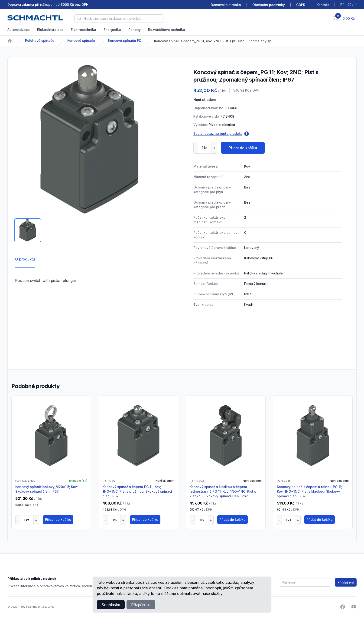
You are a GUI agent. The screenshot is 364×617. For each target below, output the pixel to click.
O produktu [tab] (25, 259)
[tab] (28, 230)
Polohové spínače (40, 41)
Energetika (112, 30)
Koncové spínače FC (125, 41)
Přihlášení (346, 582)
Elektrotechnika (83, 30)
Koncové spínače (81, 41)
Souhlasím (111, 605)
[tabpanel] (89, 139)
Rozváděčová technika (167, 30)
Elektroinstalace (50, 30)
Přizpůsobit (141, 605)
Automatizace (19, 30)
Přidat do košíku (243, 148)
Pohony (135, 30)
